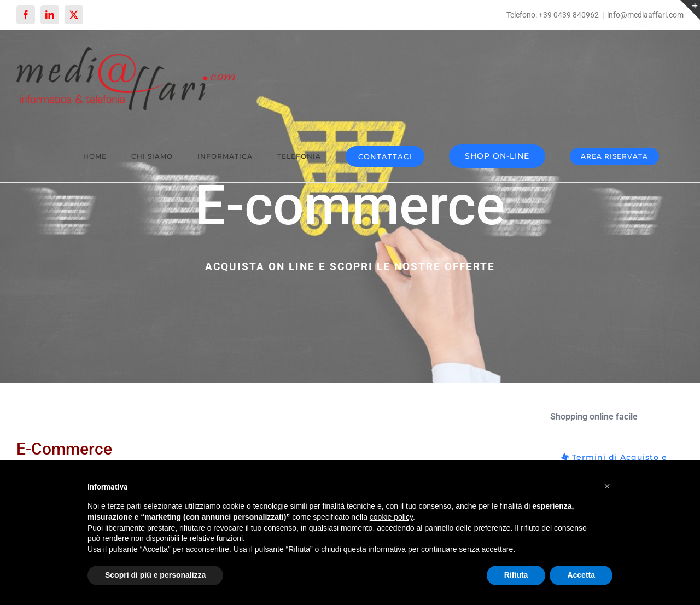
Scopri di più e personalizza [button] (155, 575)
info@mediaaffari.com (645, 15)
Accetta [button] (581, 575)
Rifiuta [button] (516, 575)
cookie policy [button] (391, 517)
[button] (607, 486)
